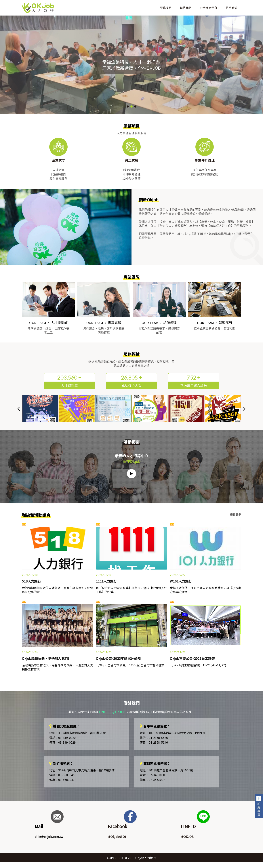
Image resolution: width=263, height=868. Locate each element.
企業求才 (59, 160)
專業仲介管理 (205, 160)
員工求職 (132, 160)
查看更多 (236, 514)
